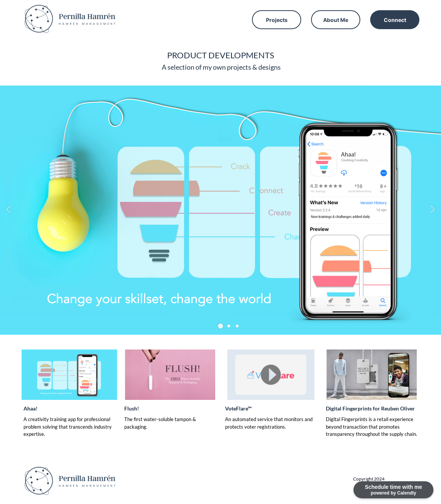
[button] (220, 326)
